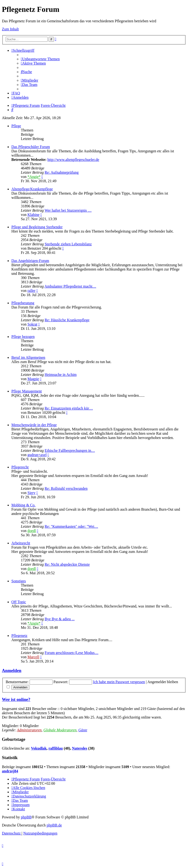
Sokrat (32, 324)
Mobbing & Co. (23, 505)
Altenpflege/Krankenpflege (32, 189)
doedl (32, 531)
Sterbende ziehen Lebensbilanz (68, 244)
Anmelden (12, 670)
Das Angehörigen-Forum (30, 261)
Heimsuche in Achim (60, 375)
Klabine (34, 215)
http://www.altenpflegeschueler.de (73, 160)
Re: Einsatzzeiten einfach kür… (69, 408)
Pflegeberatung (23, 303)
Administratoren (29, 730)
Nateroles (80, 748)
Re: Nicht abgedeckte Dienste (67, 564)
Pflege (16, 126)
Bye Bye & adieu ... (60, 619)
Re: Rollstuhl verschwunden (66, 488)
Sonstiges (19, 581)
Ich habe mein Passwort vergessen (119, 682)
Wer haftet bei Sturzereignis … (68, 210)
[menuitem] (40, 59)
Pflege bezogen (23, 337)
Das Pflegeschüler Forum (31, 147)
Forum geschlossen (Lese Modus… (71, 653)
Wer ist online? (16, 699)
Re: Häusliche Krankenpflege (67, 320)
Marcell (33, 657)
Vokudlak (39, 748)
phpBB (26, 817)
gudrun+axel (37, 455)
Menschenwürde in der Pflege (34, 425)
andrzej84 (10, 771)
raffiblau (56, 748)
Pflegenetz (19, 636)
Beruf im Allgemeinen (28, 357)
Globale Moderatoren (60, 730)
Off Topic (19, 602)
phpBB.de (54, 825)
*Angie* (34, 177)
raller (31, 291)
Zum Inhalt (10, 29)
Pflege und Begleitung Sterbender (37, 227)
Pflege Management (27, 391)
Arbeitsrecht (21, 543)
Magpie (33, 379)
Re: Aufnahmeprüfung (62, 172)
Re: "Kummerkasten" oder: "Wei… (71, 526)
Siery (31, 493)
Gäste (83, 730)
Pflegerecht (20, 467)
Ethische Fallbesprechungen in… (70, 450)
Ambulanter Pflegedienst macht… (70, 286)
